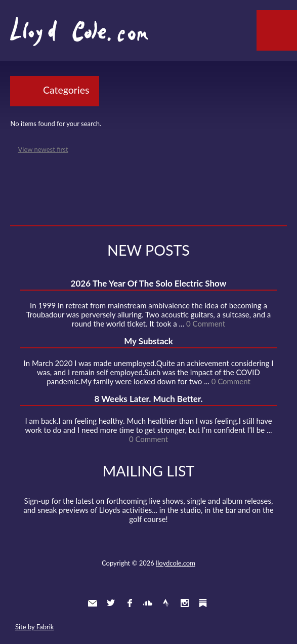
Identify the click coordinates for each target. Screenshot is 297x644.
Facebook (130, 603)
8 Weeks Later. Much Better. (148, 399)
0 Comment (206, 324)
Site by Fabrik (34, 627)
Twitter (111, 603)
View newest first (43, 149)
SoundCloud (148, 603)
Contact (93, 603)
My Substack (148, 341)
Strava (166, 603)
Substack (203, 603)
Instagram (185, 603)
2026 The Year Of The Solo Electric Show (149, 283)
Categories (66, 90)
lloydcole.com (176, 563)
